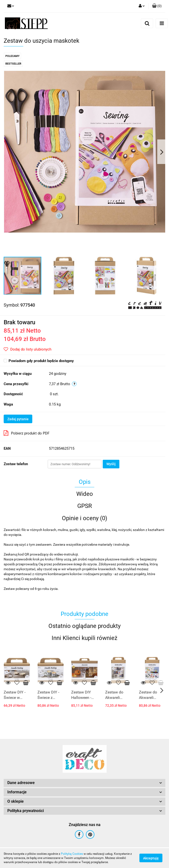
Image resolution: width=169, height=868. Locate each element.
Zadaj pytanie (18, 419)
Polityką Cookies (72, 854)
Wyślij (111, 464)
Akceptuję (151, 858)
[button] (157, 6)
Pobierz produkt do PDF (27, 433)
